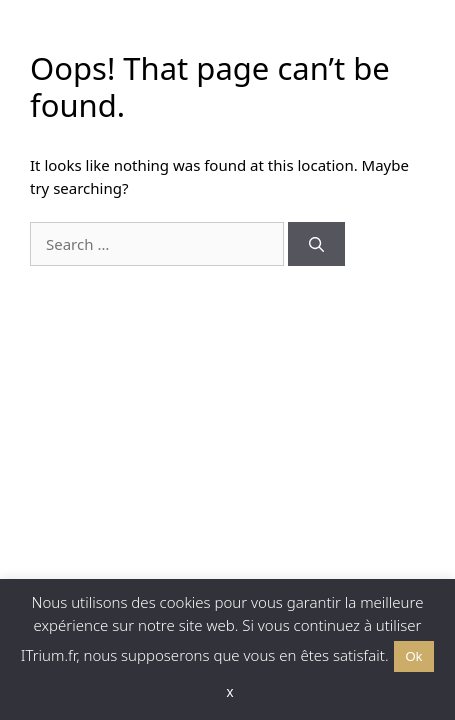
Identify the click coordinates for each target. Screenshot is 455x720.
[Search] (316, 244)
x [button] (230, 692)
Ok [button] (414, 656)
